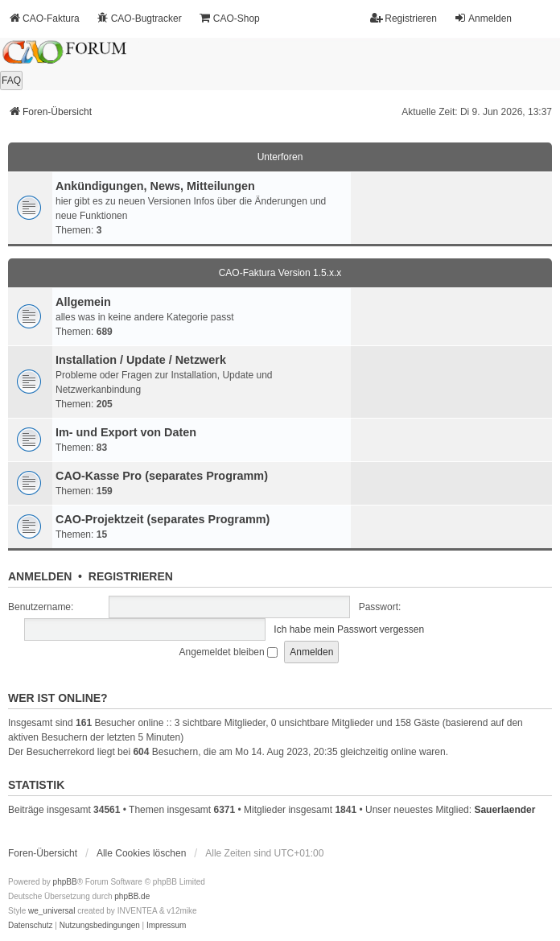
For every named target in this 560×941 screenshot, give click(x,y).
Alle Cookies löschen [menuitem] (141, 853)
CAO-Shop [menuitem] (229, 18)
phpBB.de (132, 896)
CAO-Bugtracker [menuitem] (139, 18)
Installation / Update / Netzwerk (141, 360)
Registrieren (131, 576)
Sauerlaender (504, 810)
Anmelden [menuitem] (483, 18)
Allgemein (83, 302)
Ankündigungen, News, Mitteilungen (155, 186)
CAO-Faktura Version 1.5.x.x (280, 273)
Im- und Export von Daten (126, 432)
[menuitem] (31, 926)
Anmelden (40, 576)
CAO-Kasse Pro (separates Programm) (162, 476)
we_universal (51, 911)
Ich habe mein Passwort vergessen (349, 629)
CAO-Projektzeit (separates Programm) (163, 519)
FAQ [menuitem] (11, 80)
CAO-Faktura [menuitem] (44, 18)
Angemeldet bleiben (229, 652)
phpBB (65, 882)
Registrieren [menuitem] (404, 18)
